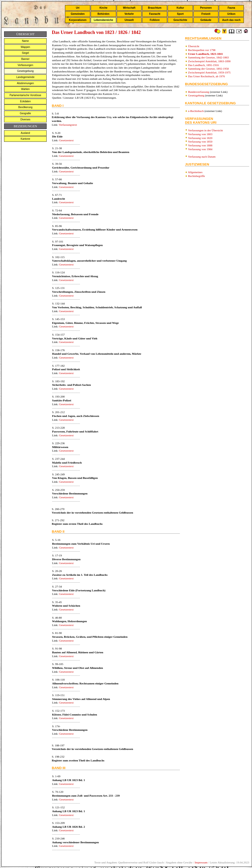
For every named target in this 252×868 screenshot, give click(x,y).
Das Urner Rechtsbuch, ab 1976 (206, 76)
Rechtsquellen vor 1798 (202, 50)
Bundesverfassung (199, 92)
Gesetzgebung (25, 71)
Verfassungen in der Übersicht (205, 130)
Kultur (180, 8)
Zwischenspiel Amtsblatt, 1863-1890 (209, 61)
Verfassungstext (68, 125)
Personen (206, 8)
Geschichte (180, 20)
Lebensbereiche (103, 20)
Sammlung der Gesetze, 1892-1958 (208, 69)
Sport (180, 14)
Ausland (25, 133)
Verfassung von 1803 (200, 134)
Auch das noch (231, 20)
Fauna (231, 8)
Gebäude (206, 20)
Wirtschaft (129, 8)
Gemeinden (78, 14)
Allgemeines (195, 172)
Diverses (25, 119)
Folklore (155, 20)
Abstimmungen (25, 83)
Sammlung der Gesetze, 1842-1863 (208, 57)
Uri (78, 8)
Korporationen (78, 20)
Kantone (25, 139)
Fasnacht (155, 14)
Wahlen (25, 89)
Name (25, 41)
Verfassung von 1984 (200, 149)
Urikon (231, 14)
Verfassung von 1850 (200, 142)
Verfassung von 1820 (200, 138)
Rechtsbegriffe (196, 176)
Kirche (103, 8)
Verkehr (129, 14)
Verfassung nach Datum (202, 157)
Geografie (25, 113)
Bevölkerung (25, 107)
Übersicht (194, 46)
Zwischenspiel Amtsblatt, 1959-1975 (209, 72)
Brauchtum (155, 8)
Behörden (104, 14)
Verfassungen (25, 65)
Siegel (25, 53)
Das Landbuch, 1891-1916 (203, 65)
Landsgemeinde (25, 77)
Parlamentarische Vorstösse (25, 95)
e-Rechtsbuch (196, 111)
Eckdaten (25, 101)
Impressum (201, 862)
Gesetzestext (66, 140)
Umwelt (129, 20)
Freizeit (206, 14)
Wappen (25, 47)
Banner (25, 59)
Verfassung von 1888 (200, 145)
